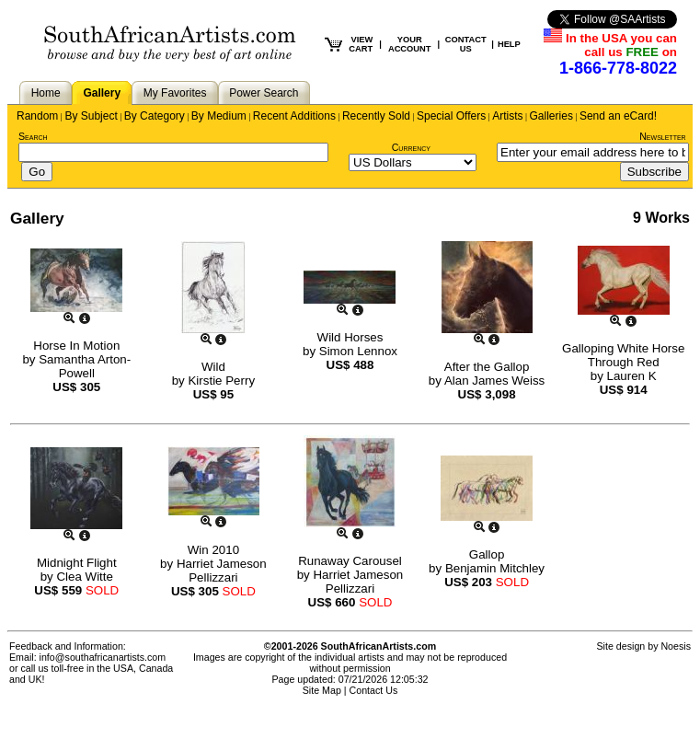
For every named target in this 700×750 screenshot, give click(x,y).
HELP (509, 44)
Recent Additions (294, 116)
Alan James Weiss (494, 381)
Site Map (322, 690)
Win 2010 (213, 550)
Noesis (676, 646)
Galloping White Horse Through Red (623, 355)
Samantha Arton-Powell (85, 366)
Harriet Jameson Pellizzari (222, 571)
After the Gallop (487, 367)
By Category (155, 116)
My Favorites (175, 93)
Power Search (264, 93)
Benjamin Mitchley (495, 568)
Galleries (551, 116)
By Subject (91, 116)
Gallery (102, 93)
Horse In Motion (76, 346)
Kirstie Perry (221, 381)
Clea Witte (84, 577)
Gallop (487, 554)
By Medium (219, 116)
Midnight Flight (77, 563)
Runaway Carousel (350, 561)
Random (37, 116)
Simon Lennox (358, 351)
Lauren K (632, 376)
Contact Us (374, 690)
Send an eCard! (618, 116)
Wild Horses (350, 337)
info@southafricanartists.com (103, 657)
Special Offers (451, 116)
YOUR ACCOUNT (410, 44)
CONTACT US (466, 44)
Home (46, 93)
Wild (213, 367)
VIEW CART (361, 44)
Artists (507, 116)
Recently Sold (376, 116)
